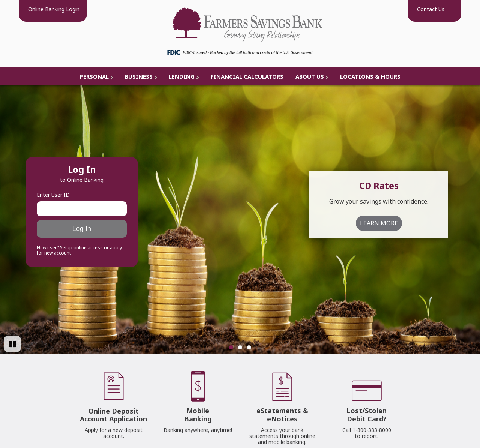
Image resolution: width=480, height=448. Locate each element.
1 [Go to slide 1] (231, 347)
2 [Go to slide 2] (240, 347)
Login (53, 9)
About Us (310, 76)
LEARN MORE (379, 223)
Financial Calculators (247, 76)
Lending (182, 76)
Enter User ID (53, 195)
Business (139, 76)
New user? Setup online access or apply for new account (79, 251)
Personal (94, 76)
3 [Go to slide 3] (249, 347)
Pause (16, 351)
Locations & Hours (370, 76)
